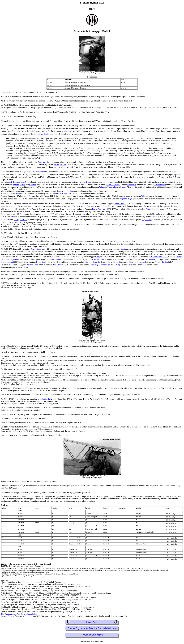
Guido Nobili (41, 262)
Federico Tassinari (162, 262)
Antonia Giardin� (45, 399)
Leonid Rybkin (85, 182)
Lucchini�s (95, 265)
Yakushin (103, 187)
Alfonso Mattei (152, 209)
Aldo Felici (77, 259)
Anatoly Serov (160, 185)
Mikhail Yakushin (113, 185)
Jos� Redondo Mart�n (18, 182)
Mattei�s (118, 265)
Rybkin (16, 185)
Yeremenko (132, 185)
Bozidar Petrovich (64, 193)
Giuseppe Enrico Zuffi (138, 262)
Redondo (33, 185)
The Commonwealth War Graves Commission (19, 614)
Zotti (29, 209)
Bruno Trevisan (60, 165)
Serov (123, 187)
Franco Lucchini (7, 262)
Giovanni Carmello (92, 262)
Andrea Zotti (67, 131)
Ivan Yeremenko (38, 172)
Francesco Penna (55, 259)
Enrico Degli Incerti (46, 134)
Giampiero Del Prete (159, 257)
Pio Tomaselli (150, 259)
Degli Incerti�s (126, 199)
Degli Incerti (43, 162)
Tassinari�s (105, 265)
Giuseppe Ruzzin (20, 220)
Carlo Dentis (113, 262)
